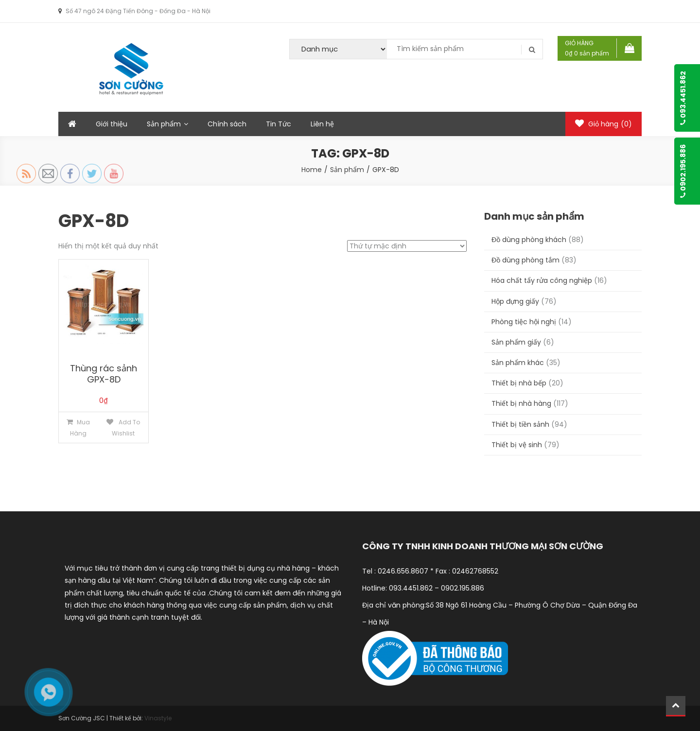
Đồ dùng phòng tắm (525, 260)
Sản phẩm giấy (516, 342)
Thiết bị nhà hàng (521, 403)
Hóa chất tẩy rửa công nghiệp (542, 280)
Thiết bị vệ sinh (517, 445)
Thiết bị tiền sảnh (520, 424)
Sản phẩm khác (518, 363)
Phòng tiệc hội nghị (524, 322)
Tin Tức (279, 124)
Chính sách (227, 124)
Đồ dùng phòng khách (529, 240)
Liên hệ (322, 124)
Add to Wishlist (126, 428)
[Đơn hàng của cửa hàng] (407, 246)
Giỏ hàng (604, 124)
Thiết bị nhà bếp (519, 383)
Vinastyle (158, 718)
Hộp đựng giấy (515, 301)
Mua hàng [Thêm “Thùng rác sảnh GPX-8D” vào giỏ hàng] (80, 428)
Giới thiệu (112, 124)
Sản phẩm (164, 124)
